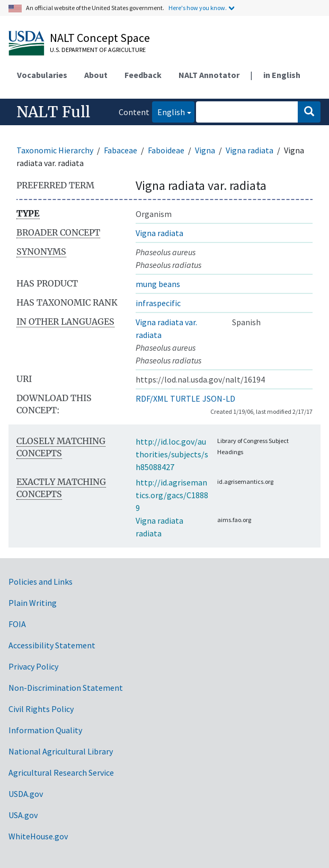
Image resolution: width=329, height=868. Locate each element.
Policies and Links (41, 581)
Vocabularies (42, 75)
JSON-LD (219, 398)
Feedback (143, 75)
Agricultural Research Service (61, 772)
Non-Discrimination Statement (66, 688)
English (168, 111)
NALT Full (53, 112)
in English (282, 75)
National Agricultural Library (61, 751)
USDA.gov (26, 794)
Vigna (205, 150)
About (96, 75)
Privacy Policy (33, 666)
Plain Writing (33, 603)
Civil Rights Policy (41, 709)
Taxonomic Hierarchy (55, 150)
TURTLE (185, 398)
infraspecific (158, 303)
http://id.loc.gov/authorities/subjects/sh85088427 (172, 454)
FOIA (17, 624)
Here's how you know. (198, 8)
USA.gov (23, 815)
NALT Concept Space (100, 38)
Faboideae (166, 150)
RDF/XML (152, 398)
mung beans (158, 284)
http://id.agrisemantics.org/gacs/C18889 (172, 495)
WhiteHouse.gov (38, 836)
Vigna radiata (250, 150)
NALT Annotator (209, 75)
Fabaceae (121, 150)
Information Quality (45, 730)
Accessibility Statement (52, 645)
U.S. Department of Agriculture (98, 50)
